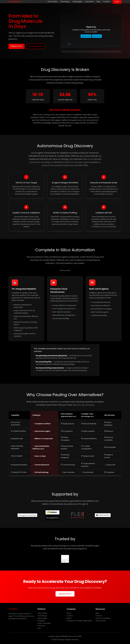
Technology (65, 2)
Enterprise (41, 621)
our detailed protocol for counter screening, (71, 162)
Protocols (41, 626)
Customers (89, 2)
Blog (98, 2)
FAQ (39, 628)
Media (69, 618)
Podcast (106, 2)
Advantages (77, 2)
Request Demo (17, 46)
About (69, 613)
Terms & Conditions (103, 618)
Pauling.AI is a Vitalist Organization (80, 621)
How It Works (52, 2)
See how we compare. (84, 405)
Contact (70, 616)
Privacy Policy (101, 621)
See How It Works (35, 46)
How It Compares (44, 623)
